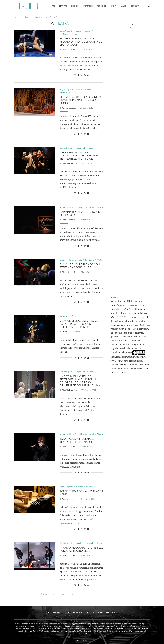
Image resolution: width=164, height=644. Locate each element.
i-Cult (65, 332)
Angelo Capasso (69, 108)
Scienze (75, 6)
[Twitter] (74, 613)
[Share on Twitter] (81, 75)
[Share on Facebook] (78, 75)
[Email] (111, 613)
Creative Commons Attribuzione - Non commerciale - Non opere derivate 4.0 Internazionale (130, 369)
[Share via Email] (88, 75)
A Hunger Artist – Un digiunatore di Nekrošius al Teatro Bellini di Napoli (79, 156)
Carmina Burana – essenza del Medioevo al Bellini (81, 214)
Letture (63, 6)
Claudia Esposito (69, 164)
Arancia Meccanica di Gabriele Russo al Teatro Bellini (81, 550)
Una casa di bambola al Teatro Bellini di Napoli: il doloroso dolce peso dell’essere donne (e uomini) (80, 381)
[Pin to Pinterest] (85, 75)
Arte (53, 6)
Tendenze (102, 6)
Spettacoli (88, 6)
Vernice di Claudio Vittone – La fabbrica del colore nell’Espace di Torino (80, 324)
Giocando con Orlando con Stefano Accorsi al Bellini (80, 266)
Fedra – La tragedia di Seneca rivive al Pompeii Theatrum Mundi (80, 100)
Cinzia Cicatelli (69, 49)
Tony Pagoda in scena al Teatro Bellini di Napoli (77, 441)
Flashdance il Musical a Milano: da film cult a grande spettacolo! (81, 42)
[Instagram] (93, 613)
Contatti (135, 6)
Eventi (114, 6)
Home (16, 17)
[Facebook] (55, 613)
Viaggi (124, 6)
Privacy (114, 298)
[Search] (149, 6)
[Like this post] (75, 75)
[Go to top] (82, 640)
